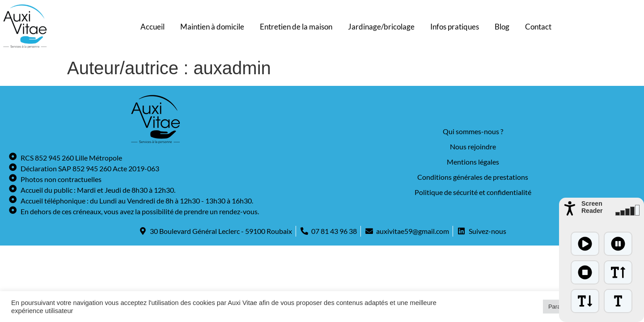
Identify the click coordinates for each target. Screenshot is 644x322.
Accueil (153, 27)
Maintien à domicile (212, 27)
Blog (502, 27)
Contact (538, 27)
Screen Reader (592, 207)
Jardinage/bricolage (381, 27)
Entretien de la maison (296, 27)
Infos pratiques (455, 27)
